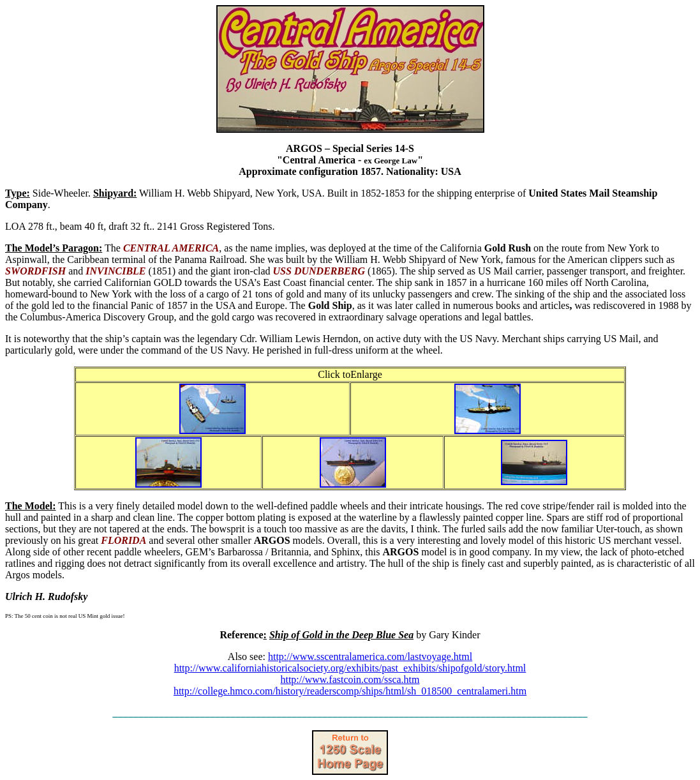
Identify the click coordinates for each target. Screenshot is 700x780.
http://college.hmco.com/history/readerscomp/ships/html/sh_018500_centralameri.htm (350, 691)
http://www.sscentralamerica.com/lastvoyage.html (370, 656)
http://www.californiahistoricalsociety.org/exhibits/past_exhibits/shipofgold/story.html (350, 668)
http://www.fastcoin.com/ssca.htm (350, 679)
